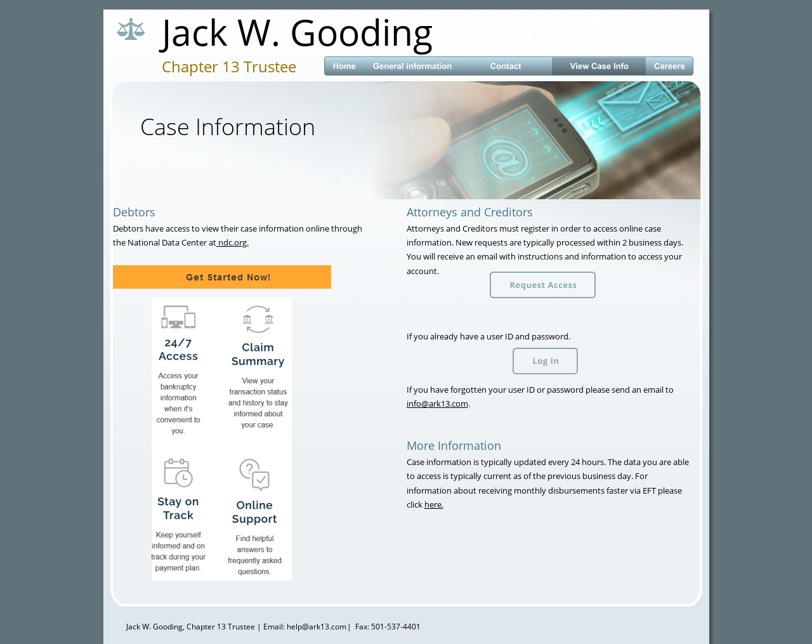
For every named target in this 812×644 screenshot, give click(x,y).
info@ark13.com (437, 404)
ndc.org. (232, 242)
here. (434, 504)
